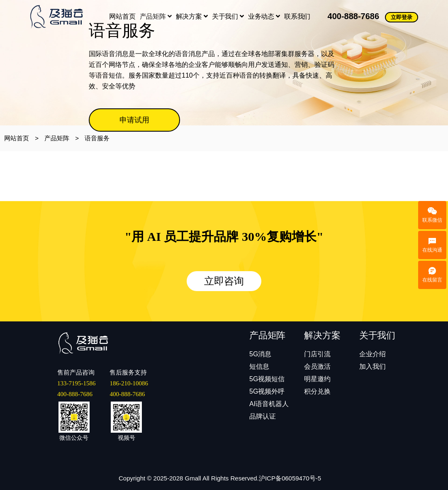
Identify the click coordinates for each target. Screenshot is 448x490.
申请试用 (134, 120)
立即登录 (402, 17)
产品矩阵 (156, 16)
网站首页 (122, 16)
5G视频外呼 (267, 391)
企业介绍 (373, 354)
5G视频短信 (267, 379)
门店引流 (317, 354)
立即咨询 (224, 281)
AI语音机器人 (269, 404)
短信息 (259, 366)
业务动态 (264, 16)
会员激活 (317, 366)
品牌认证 (263, 416)
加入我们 (373, 366)
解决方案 (192, 16)
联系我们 (297, 16)
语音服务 (97, 138)
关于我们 (228, 16)
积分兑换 (317, 391)
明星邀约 (317, 379)
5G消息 (260, 354)
